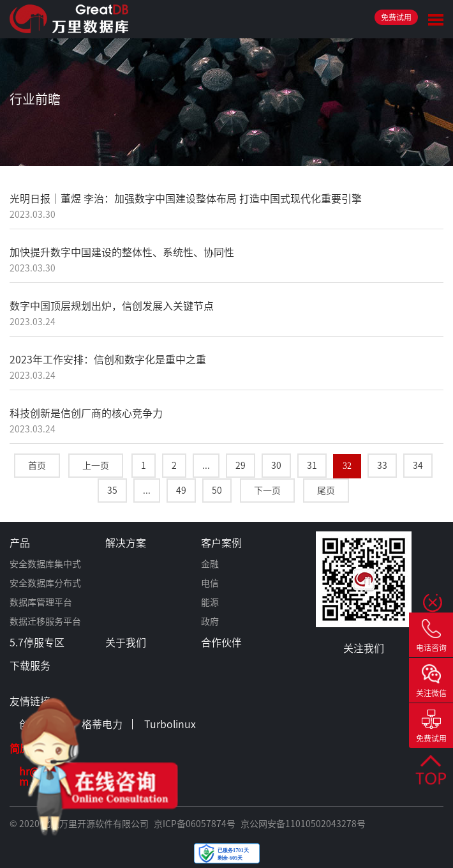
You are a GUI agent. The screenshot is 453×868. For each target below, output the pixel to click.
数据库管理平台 (41, 602)
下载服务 (30, 666)
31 (312, 466)
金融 (210, 564)
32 (347, 466)
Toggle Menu (436, 20)
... (206, 466)
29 (241, 466)
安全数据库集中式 (45, 564)
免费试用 (396, 17)
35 (112, 491)
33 (382, 466)
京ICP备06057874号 (195, 824)
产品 (20, 543)
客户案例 (221, 543)
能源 (210, 602)
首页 (37, 466)
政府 (210, 621)
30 (276, 466)
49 (181, 491)
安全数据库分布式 (45, 583)
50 (217, 491)
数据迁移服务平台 (45, 621)
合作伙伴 (221, 643)
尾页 (326, 491)
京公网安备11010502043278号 (303, 824)
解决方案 (126, 543)
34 (418, 466)
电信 (210, 583)
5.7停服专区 (37, 643)
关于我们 (126, 643)
